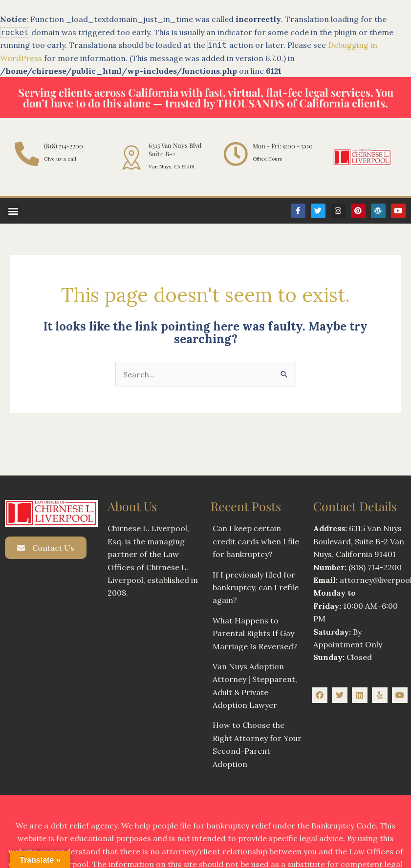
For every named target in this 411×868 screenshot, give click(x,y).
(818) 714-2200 (64, 146)
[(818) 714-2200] (27, 154)
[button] (13, 211)
